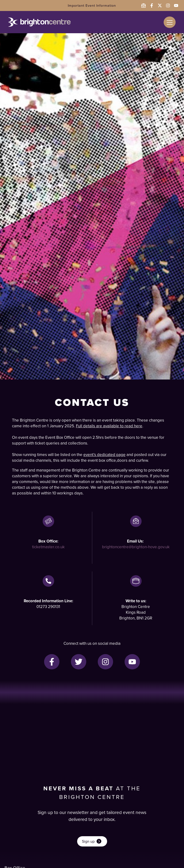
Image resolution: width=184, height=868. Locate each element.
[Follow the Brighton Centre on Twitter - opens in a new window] (160, 5)
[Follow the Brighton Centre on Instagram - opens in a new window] (168, 5)
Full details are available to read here (109, 426)
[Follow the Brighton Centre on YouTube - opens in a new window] (176, 5)
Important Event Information (92, 5)
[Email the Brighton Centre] (144, 5)
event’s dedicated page (104, 455)
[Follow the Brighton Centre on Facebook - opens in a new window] (152, 5)
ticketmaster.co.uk (48, 547)
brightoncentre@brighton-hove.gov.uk (136, 547)
